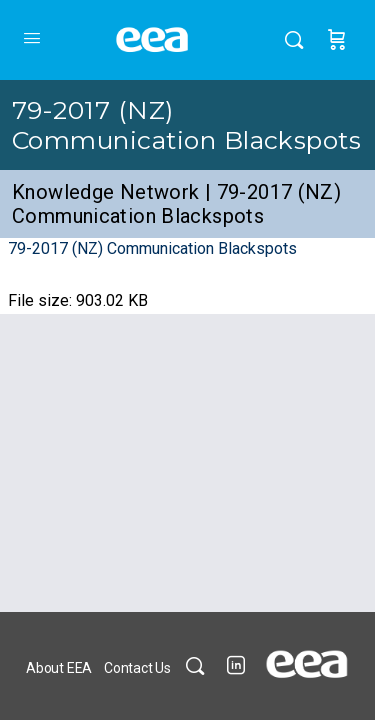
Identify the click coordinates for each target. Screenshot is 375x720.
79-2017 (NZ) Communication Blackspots (186, 125)
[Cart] (337, 40)
